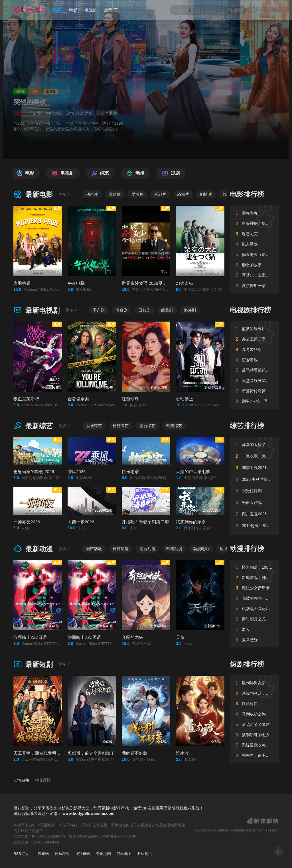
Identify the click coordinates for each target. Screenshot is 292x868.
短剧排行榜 (247, 664)
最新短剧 (33, 664)
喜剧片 (115, 194)
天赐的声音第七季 (193, 472)
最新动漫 (33, 549)
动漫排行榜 (247, 549)
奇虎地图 (104, 854)
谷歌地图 (124, 854)
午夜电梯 (76, 283)
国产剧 (99, 310)
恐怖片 (183, 194)
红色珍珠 (130, 399)
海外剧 (190, 310)
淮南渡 (182, 753)
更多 (64, 194)
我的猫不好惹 (135, 753)
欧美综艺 (174, 426)
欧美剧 (167, 310)
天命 (180, 637)
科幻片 (160, 194)
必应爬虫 (145, 854)
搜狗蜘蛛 (83, 854)
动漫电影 (201, 549)
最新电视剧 (36, 310)
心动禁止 (184, 399)
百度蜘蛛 (42, 854)
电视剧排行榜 (250, 310)
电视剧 (91, 10)
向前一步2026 (81, 522)
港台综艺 (147, 426)
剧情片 (206, 194)
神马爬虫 (62, 854)
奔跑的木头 (132, 637)
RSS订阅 (21, 854)
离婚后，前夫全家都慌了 (91, 753)
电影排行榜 (247, 194)
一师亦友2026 (27, 522)
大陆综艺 (94, 426)
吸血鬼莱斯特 (26, 399)
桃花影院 (43, 780)
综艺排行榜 (247, 426)
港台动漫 (147, 549)
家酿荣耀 (22, 283)
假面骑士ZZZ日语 (30, 637)
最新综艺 (33, 426)
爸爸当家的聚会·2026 (34, 472)
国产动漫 (94, 549)
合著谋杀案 (78, 399)
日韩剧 (144, 310)
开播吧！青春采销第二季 (145, 522)
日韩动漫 (121, 549)
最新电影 (33, 194)
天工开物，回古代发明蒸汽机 (41, 753)
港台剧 (121, 310)
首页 (57, 10)
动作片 (92, 194)
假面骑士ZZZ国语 (84, 637)
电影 (73, 10)
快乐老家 (130, 472)
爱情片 (137, 194)
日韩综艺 (121, 426)
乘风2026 (77, 472)
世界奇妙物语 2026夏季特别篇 (151, 283)
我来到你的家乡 (191, 522)
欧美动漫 (174, 549)
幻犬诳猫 (184, 283)
